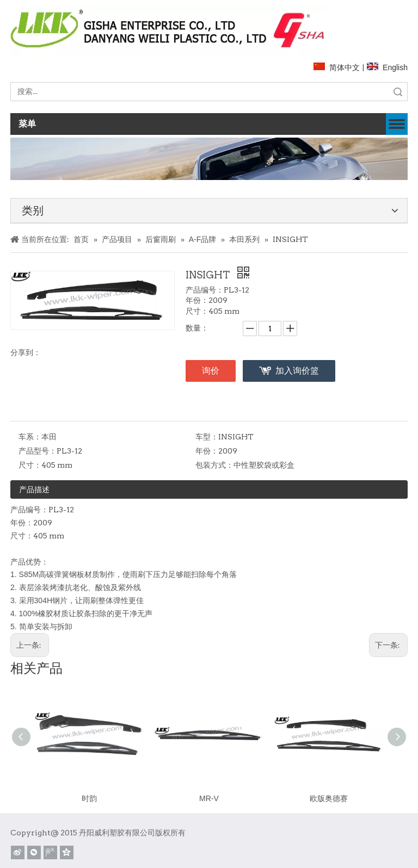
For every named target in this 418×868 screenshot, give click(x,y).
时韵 (89, 798)
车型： (207, 437)
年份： (207, 451)
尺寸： (30, 465)
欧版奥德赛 (329, 798)
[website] (169, 29)
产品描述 (34, 489)
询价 (211, 371)
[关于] (209, 159)
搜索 (398, 92)
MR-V (209, 798)
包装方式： (214, 465)
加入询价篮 (297, 371)
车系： (30, 437)
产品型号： (38, 451)
